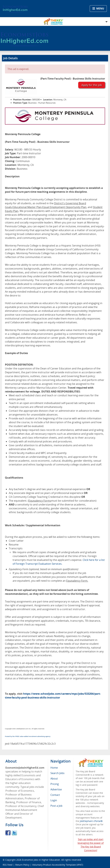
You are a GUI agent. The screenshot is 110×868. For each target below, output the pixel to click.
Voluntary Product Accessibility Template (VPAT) (58, 865)
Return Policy (22, 865)
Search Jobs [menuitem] (57, 773)
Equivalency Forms (40, 501)
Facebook (8, 833)
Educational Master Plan (27, 207)
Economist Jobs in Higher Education (41, 860)
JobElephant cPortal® (91, 821)
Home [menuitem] (54, 768)
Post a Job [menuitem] (56, 806)
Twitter (14, 833)
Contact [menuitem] (55, 795)
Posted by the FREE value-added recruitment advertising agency (28, 736)
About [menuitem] (54, 779)
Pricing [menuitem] (55, 784)
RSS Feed (8, 865)
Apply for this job (92, 85)
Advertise (56, 789)
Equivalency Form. (77, 581)
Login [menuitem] (54, 800)
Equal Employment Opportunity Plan (64, 207)
